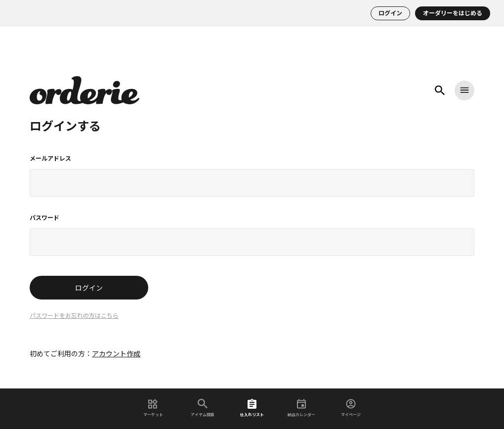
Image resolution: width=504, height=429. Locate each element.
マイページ (351, 408)
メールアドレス (50, 159)
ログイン (390, 13)
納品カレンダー (301, 408)
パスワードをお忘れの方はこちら (74, 316)
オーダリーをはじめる (453, 13)
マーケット (153, 408)
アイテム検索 (203, 408)
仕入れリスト (252, 408)
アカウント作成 (116, 354)
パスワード (44, 218)
